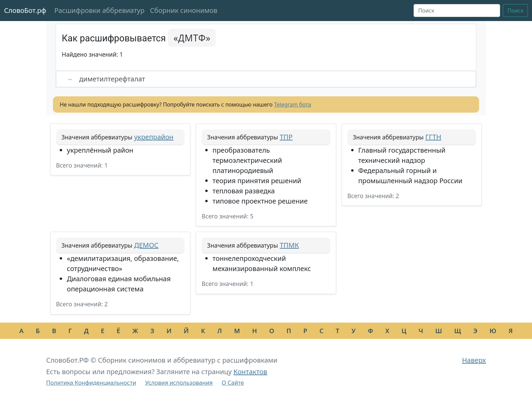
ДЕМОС (146, 245)
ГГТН (433, 137)
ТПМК (289, 245)
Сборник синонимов (184, 10)
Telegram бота (293, 104)
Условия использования (179, 382)
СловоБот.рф (25, 10)
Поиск (515, 11)
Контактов (250, 372)
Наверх (474, 360)
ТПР (286, 137)
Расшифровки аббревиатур (99, 10)
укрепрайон (154, 137)
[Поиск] (457, 11)
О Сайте (233, 382)
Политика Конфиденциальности (91, 382)
